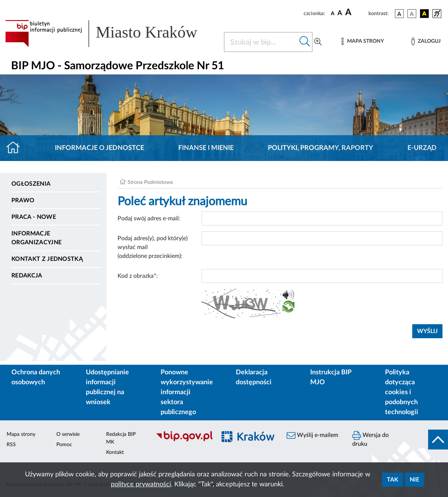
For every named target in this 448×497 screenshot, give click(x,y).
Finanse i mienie (206, 148)
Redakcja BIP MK (121, 438)
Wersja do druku (370, 439)
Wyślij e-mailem (312, 435)
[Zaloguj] (426, 41)
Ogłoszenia (31, 184)
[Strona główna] (16, 148)
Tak (393, 480)
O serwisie (68, 434)
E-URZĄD (422, 148)
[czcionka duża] (356, 13)
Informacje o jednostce (99, 148)
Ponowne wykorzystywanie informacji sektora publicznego (187, 392)
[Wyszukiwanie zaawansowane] (318, 42)
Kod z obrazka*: (138, 276)
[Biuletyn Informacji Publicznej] (182, 441)
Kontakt (115, 452)
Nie (414, 480)
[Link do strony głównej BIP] (110, 34)
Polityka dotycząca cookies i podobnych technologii (402, 392)
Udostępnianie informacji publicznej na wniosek (107, 387)
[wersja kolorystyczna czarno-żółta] (424, 14)
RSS (11, 445)
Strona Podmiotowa (150, 182)
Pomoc (64, 445)
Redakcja (27, 276)
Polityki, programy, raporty (321, 148)
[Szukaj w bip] (305, 42)
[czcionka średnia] (340, 13)
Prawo (23, 200)
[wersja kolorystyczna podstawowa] (399, 14)
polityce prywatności (141, 484)
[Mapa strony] (363, 41)
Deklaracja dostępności (254, 377)
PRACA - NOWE (34, 217)
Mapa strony (21, 434)
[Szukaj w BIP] (261, 42)
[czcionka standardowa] (333, 13)
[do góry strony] (438, 440)
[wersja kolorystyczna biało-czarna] (412, 14)
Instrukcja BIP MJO (331, 377)
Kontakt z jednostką (47, 259)
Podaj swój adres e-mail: (149, 218)
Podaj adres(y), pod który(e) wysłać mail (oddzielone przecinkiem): (153, 247)
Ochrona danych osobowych (36, 377)
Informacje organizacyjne (36, 238)
